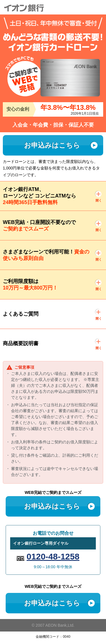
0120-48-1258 (53, 556)
